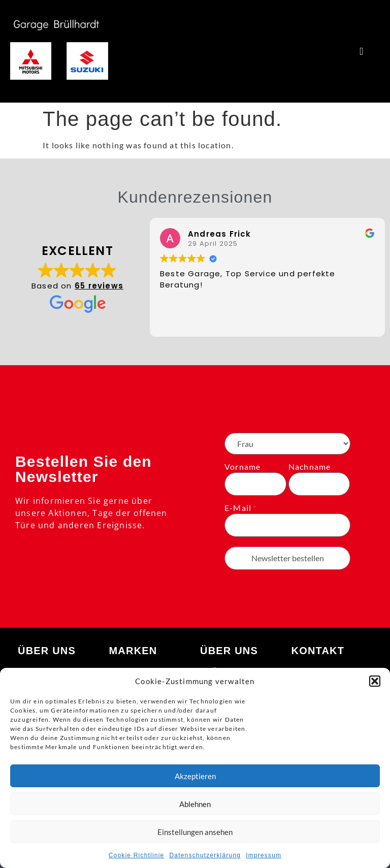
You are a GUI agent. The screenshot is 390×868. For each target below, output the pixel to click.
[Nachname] (319, 484)
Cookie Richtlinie (137, 855)
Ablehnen (195, 804)
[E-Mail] (287, 525)
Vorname (242, 467)
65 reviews (99, 286)
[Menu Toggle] (361, 51)
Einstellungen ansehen (195, 832)
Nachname (310, 467)
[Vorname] (255, 484)
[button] (375, 681)
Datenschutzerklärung (205, 855)
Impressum (264, 855)
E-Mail (238, 508)
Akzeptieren (195, 776)
